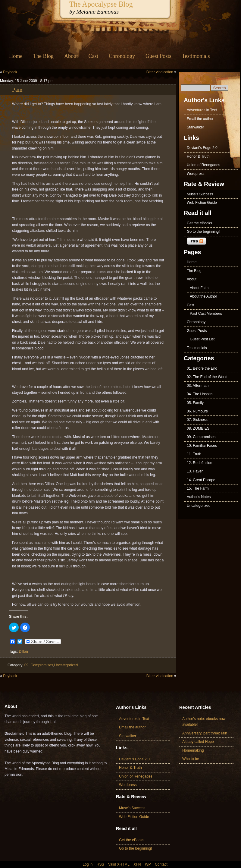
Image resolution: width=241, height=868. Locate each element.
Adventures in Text (202, 110)
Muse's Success (200, 194)
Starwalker (195, 127)
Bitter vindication (160, 72)
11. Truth (194, 454)
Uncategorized (66, 665)
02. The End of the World (207, 377)
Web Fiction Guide (202, 203)
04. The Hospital (200, 394)
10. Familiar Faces (202, 446)
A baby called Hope (198, 742)
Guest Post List (202, 339)
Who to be (191, 759)
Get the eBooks (199, 223)
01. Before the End (202, 368)
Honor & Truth (198, 156)
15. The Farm (198, 488)
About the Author (203, 296)
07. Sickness (197, 420)
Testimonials (196, 56)
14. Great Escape (201, 480)
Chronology (122, 56)
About (71, 56)
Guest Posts (158, 56)
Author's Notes (199, 497)
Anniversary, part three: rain (205, 733)
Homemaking (193, 750)
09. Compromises (39, 665)
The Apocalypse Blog (101, 4)
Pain (17, 90)
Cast (93, 56)
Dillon (23, 652)
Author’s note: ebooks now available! (204, 722)
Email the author (200, 119)
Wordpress (196, 174)
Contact (161, 864)
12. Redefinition (199, 463)
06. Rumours (197, 411)
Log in (88, 864)
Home (16, 56)
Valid (119, 864)
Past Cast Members (206, 314)
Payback (10, 72)
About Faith (199, 288)
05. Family (195, 403)
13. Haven (195, 471)
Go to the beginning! (203, 232)
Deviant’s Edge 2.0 (202, 148)
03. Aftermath (198, 386)
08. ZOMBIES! (199, 428)
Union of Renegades (203, 165)
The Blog (43, 56)
